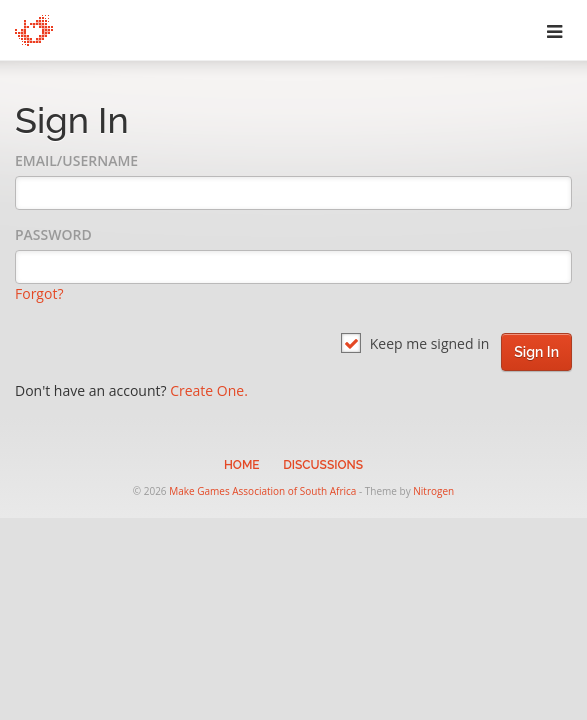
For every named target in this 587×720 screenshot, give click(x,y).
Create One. (209, 390)
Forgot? (39, 293)
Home (242, 465)
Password (53, 234)
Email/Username (76, 160)
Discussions (323, 465)
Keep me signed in (415, 343)
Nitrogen (433, 491)
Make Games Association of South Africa (262, 491)
